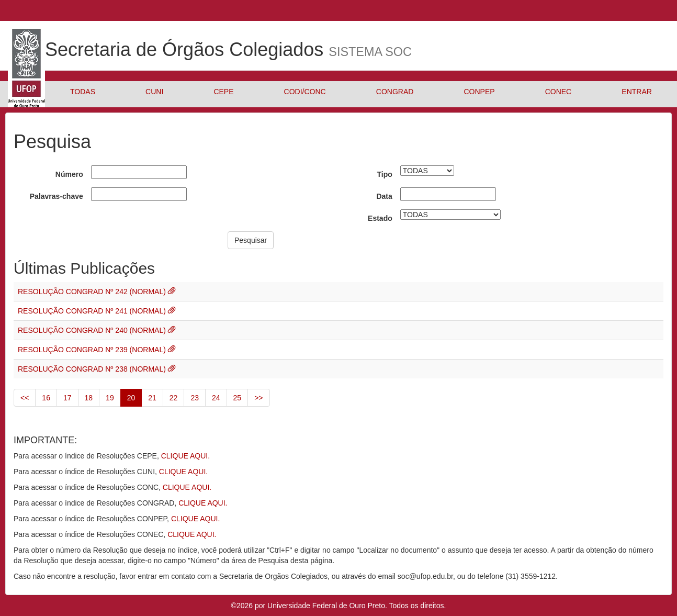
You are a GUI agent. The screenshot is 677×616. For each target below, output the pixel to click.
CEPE (223, 92)
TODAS (83, 92)
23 (195, 398)
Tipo (384, 174)
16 (46, 398)
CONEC (558, 92)
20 (131, 398)
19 (110, 398)
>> (258, 398)
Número (69, 174)
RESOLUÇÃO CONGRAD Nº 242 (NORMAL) (93, 292)
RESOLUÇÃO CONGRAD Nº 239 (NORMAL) (93, 350)
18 (89, 398)
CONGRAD (395, 92)
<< (25, 398)
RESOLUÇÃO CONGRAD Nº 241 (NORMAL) (93, 311)
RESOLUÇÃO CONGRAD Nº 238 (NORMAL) (93, 369)
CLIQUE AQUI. (185, 456)
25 (238, 398)
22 (174, 398)
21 (152, 398)
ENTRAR (637, 92)
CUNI (154, 92)
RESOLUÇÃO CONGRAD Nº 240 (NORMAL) (93, 330)
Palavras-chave (57, 196)
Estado (380, 218)
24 (216, 398)
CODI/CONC (305, 92)
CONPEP (479, 92)
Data (384, 196)
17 (67, 398)
